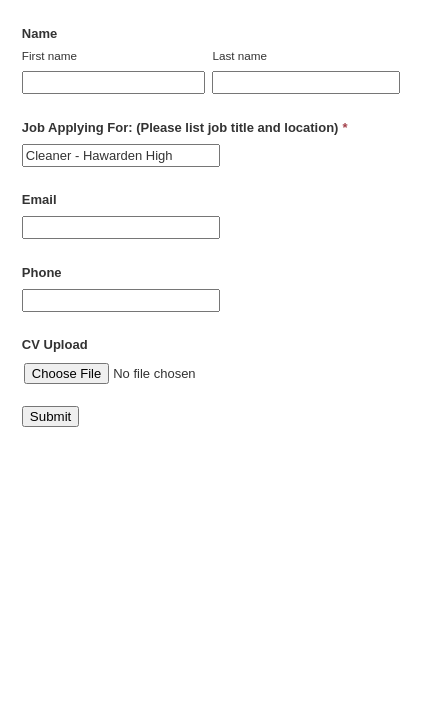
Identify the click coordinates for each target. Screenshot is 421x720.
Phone (42, 272)
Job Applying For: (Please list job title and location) (185, 127)
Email (39, 199)
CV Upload (55, 344)
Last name (239, 55)
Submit (50, 416)
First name (49, 55)
